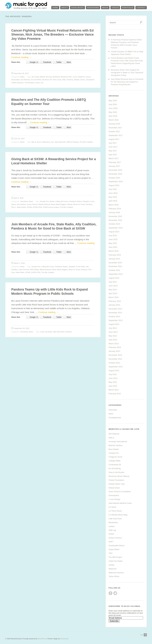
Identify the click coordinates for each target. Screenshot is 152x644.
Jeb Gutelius (21, 204)
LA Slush (112, 507)
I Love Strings (114, 499)
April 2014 (113, 293)
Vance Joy (40, 83)
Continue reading (21, 57)
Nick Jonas (57, 80)
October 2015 (114, 224)
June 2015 (113, 239)
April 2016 (113, 201)
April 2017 (113, 155)
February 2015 (115, 255)
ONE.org (112, 530)
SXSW (29, 207)
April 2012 (113, 386)
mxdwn (112, 526)
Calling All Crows (62, 201)
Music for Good (79, 204)
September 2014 (116, 274)
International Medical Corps (120, 503)
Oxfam (111, 534)
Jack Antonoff (60, 142)
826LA (111, 438)
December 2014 (115, 263)
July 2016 (113, 189)
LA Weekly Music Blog (118, 515)
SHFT (111, 542)
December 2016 (115, 170)
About (65, 8)
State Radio (21, 207)
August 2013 (114, 324)
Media (105, 8)
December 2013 (115, 309)
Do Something (115, 468)
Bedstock (56, 77)
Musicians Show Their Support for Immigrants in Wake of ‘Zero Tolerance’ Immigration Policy (127, 73)
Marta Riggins (61, 204)
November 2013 (115, 313)
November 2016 (115, 174)
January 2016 (114, 212)
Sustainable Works (116, 546)
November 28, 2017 (21, 73)
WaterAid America (116, 573)
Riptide (77, 80)
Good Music (77, 8)
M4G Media (35, 270)
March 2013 (114, 344)
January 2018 (114, 124)
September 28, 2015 (22, 328)
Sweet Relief (114, 549)
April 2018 (113, 116)
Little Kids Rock (58, 332)
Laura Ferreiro (32, 204)
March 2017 (114, 158)
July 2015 (113, 236)
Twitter (115, 593)
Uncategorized (115, 418)
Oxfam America (115, 538)
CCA (75, 77)
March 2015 (114, 251)
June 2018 (113, 108)
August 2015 (114, 232)
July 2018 (113, 104)
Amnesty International (118, 442)
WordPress (42, 639)
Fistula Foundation (116, 480)
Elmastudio (64, 639)
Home (55, 8)
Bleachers (46, 142)
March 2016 (114, 205)
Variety (112, 565)
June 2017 (113, 147)
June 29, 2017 (19, 139)
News (22, 77)
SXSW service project (51, 207)
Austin (52, 201)
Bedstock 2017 (66, 77)
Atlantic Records (46, 77)
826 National (114, 434)
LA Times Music (115, 511)
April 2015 (113, 247)
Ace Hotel (35, 77)
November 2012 (115, 359)
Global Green (114, 488)
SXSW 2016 (37, 207)
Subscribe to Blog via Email (125, 606)
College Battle (115, 461)
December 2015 (115, 216)
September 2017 (116, 135)
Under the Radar (116, 561)
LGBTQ (69, 142)
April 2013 (113, 340)
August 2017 (114, 139)
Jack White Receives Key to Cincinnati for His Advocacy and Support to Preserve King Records (127, 82)
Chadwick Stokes (75, 201)
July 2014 (113, 282)
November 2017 (115, 128)
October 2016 (114, 178)
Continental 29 (115, 465)
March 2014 (114, 297)
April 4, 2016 (19, 198)
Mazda (70, 204)
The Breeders (29, 83)
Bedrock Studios (116, 445)
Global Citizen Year (117, 484)
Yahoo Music (114, 576)
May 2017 (113, 151)
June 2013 (113, 332)
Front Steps (81, 267)
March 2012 (114, 390)
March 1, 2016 (19, 263)
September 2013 (116, 320)
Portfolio (128, 8)
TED (111, 553)
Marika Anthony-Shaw (47, 204)
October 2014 (114, 270)
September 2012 (116, 367)
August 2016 (114, 185)
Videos (115, 8)
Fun (52, 142)
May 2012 (113, 382)
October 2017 (114, 131)
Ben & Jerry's (36, 142)
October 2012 (114, 363)
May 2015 (113, 243)
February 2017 (115, 162)
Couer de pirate (46, 332)
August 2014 (114, 278)
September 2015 (116, 228)
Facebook (110, 593)
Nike (64, 80)
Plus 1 (14, 207)
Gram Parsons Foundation (120, 492)
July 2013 (113, 328)
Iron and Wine (36, 80)
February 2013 (115, 347)
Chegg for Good (115, 457)
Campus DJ (114, 453)
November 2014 (115, 266)
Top (142, 635)
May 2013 (113, 336)
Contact (141, 8)
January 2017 (114, 166)
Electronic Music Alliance (119, 476)
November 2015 (115, 220)
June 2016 (113, 193)
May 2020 (113, 101)
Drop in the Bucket (116, 472)
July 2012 (113, 374)
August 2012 (114, 371)
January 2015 (114, 259)
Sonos (83, 80)
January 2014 (114, 305)
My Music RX (47, 80)
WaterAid (112, 569)
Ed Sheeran (25, 80)
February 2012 (115, 394)
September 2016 (116, 182)
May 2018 (113, 112)
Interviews (93, 8)
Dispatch (86, 201)
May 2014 (113, 290)
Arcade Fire (45, 201)
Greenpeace (114, 495)
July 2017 (113, 143)
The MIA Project (115, 557)
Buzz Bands (114, 449)
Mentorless (113, 522)
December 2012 (115, 355)
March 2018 (114, 120)
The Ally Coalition (86, 142)
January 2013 (114, 351)
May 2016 (113, 197)
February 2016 (115, 209)
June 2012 (113, 378)
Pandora (70, 80)
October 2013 (114, 316)
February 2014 (115, 301)
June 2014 (113, 286)
